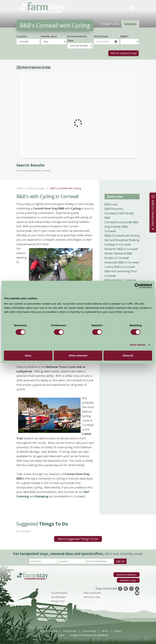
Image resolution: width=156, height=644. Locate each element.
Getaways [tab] (130, 24)
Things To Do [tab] (109, 24)
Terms (105, 631)
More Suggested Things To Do (78, 539)
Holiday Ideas (49, 36)
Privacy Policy (70, 631)
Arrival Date (101, 36)
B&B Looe (111, 204)
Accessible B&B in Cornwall (122, 262)
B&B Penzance (114, 209)
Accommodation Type (77, 38)
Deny (28, 355)
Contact (117, 631)
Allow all (128, 355)
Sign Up (120, 561)
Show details (138, 345)
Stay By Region (37, 188)
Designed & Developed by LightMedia (89, 635)
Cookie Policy (89, 631)
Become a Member (126, 575)
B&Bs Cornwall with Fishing (122, 236)
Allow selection (78, 355)
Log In (61, 635)
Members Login (128, 580)
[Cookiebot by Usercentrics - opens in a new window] (137, 286)
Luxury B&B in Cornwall (120, 267)
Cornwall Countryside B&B (121, 222)
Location (22, 36)
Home (20, 188)
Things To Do (58, 601)
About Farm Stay (92, 597)
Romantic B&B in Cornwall (121, 249)
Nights (124, 36)
